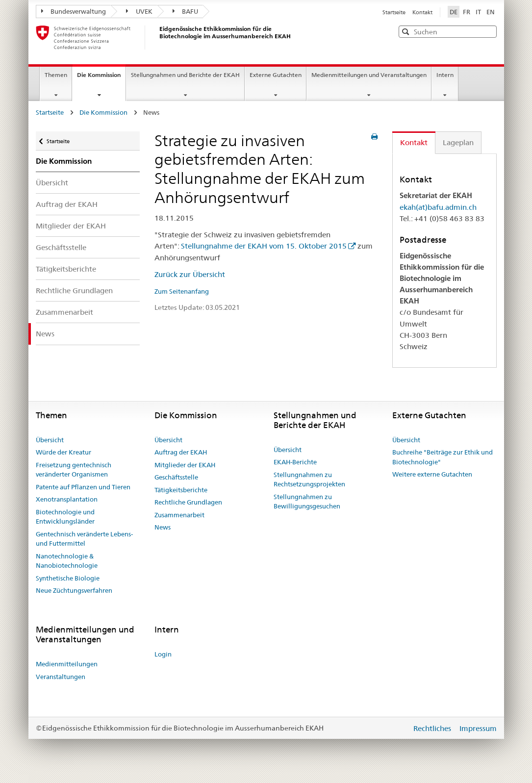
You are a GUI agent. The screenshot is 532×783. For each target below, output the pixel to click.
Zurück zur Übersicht (190, 274)
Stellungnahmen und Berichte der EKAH (185, 75)
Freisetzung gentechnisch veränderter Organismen (74, 470)
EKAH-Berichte (295, 462)
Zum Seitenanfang (182, 291)
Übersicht (52, 183)
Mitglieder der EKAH (71, 226)
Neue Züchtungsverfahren (74, 590)
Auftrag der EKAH (67, 204)
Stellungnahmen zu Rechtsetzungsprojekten (309, 480)
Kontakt (422, 12)
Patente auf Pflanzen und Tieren (83, 487)
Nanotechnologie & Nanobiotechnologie (67, 561)
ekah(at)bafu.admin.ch (438, 207)
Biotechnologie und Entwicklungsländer (65, 517)
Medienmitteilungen (67, 664)
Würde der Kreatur (63, 452)
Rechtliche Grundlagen (74, 290)
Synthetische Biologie (68, 578)
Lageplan (458, 142)
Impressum (478, 728)
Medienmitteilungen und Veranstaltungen (369, 75)
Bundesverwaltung (74, 11)
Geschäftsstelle (61, 247)
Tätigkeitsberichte (66, 269)
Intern (445, 75)
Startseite (395, 12)
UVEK (139, 11)
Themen (56, 75)
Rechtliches (433, 728)
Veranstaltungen (61, 677)
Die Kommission (101, 78)
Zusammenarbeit (64, 312)
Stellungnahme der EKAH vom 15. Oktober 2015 (264, 246)
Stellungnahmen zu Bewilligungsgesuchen (307, 502)
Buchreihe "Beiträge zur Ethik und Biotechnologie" (443, 457)
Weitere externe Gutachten (432, 474)
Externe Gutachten (276, 75)
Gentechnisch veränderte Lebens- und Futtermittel (84, 539)
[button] (488, 31)
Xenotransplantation (67, 499)
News (45, 334)
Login (163, 654)
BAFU (186, 11)
